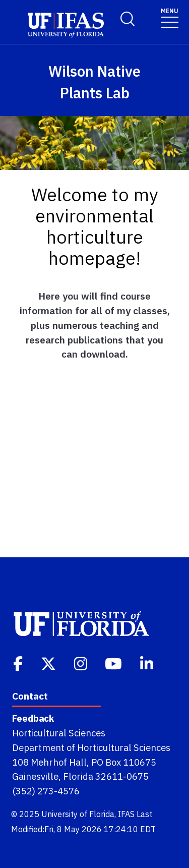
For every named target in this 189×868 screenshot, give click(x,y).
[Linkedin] (148, 663)
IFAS (126, 814)
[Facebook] (19, 663)
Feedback (33, 718)
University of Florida (78, 814)
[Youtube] (114, 663)
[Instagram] (82, 663)
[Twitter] (49, 663)
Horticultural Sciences (59, 733)
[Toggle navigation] (170, 17)
